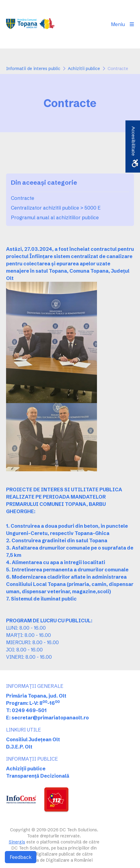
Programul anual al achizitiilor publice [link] (55, 217)
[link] (32, 24)
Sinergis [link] (17, 842)
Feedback (21, 857)
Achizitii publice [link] (84, 69)
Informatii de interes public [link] (33, 69)
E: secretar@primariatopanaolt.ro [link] (47, 718)
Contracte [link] (23, 198)
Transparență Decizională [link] (38, 776)
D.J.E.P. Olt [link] (19, 747)
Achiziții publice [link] (26, 769)
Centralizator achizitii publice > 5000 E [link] (56, 208)
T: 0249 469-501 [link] (26, 710)
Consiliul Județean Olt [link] (33, 739)
